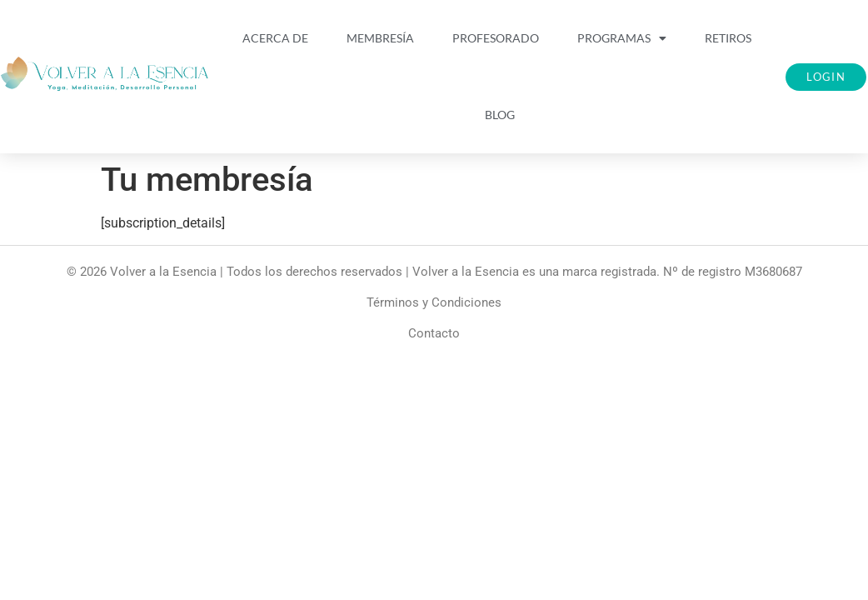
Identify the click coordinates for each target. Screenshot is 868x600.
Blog (500, 115)
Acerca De (275, 38)
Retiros (728, 38)
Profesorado (496, 38)
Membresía (380, 38)
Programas (622, 38)
